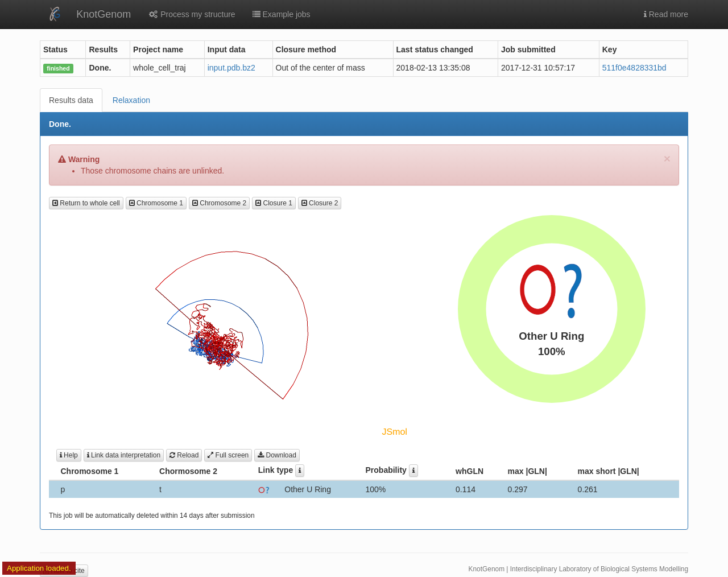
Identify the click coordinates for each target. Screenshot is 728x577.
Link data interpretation (124, 455)
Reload (184, 455)
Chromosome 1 (156, 203)
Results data (71, 100)
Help (69, 455)
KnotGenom (104, 14)
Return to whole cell (86, 203)
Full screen (228, 455)
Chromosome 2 (219, 203)
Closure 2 (320, 203)
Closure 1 (274, 203)
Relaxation (131, 100)
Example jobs (282, 14)
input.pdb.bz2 (231, 68)
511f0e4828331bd (634, 68)
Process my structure (191, 14)
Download (277, 455)
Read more (666, 14)
